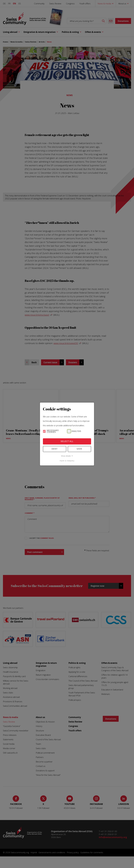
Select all (67, 441)
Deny (55, 449)
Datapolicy (71, 461)
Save (79, 449)
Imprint (62, 461)
